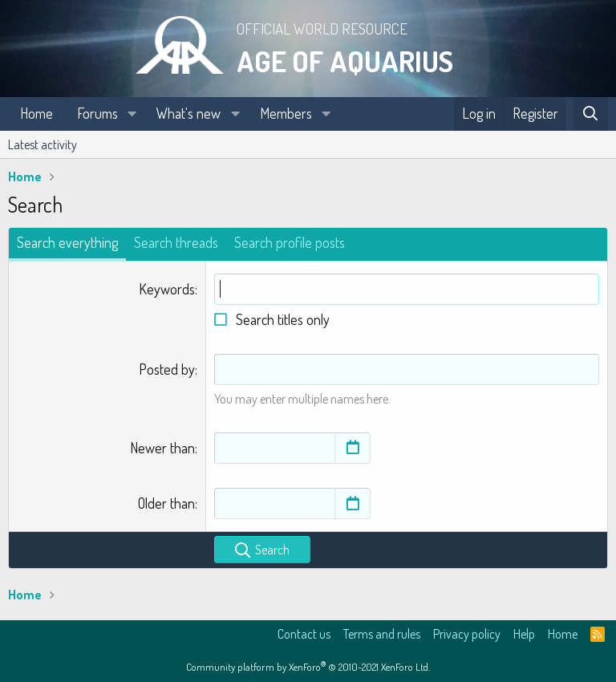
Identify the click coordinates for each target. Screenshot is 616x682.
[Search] (591, 114)
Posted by (167, 369)
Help (524, 634)
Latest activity (43, 144)
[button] (132, 114)
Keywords (167, 289)
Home (36, 113)
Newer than (162, 448)
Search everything (67, 242)
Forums (97, 113)
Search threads (176, 242)
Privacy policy (467, 634)
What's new (188, 113)
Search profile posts (290, 242)
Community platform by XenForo (308, 667)
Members (286, 113)
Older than (166, 503)
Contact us (304, 634)
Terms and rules (382, 634)
